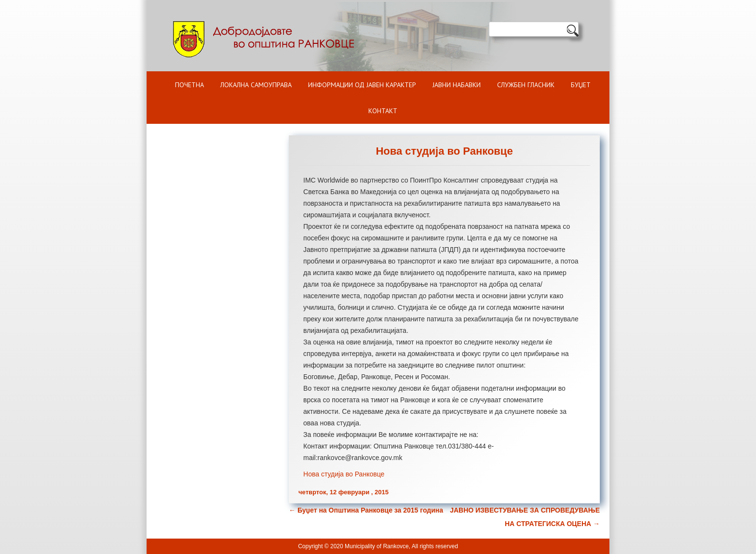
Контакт (383, 111)
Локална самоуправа (256, 85)
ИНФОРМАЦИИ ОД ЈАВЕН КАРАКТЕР (362, 85)
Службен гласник (526, 85)
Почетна (189, 85)
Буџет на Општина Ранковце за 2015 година (366, 510)
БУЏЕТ (581, 85)
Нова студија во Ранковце (344, 474)
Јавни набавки (457, 85)
